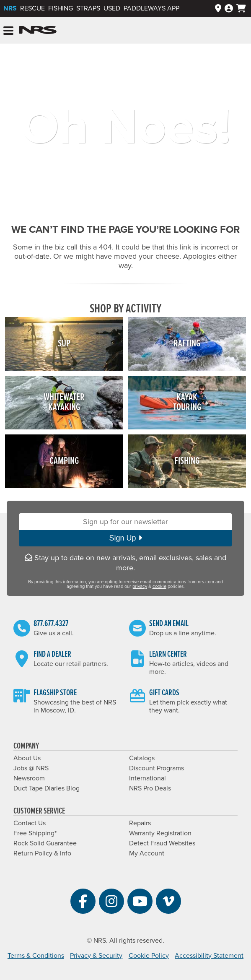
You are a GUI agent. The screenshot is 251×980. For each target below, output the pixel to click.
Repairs (140, 823)
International (147, 778)
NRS (10, 8)
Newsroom (29, 778)
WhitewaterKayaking (64, 402)
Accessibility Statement (209, 956)
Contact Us (30, 823)
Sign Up (125, 538)
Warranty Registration (160, 833)
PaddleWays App (151, 8)
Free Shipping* (35, 833)
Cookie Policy (149, 956)
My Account (147, 853)
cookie (159, 586)
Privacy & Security (96, 956)
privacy (140, 586)
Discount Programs (157, 768)
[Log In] (229, 9)
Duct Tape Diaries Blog (47, 788)
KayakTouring (187, 402)
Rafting (187, 344)
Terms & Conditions (36, 956)
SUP (64, 344)
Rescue (32, 8)
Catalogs (142, 758)
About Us (27, 758)
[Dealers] (218, 9)
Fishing (61, 8)
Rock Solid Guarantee (45, 843)
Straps (88, 8)
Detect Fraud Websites (162, 843)
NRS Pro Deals (150, 788)
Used (112, 8)
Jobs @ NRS (31, 768)
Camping (64, 461)
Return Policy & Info (42, 853)
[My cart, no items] (241, 8)
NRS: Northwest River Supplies (38, 30)
